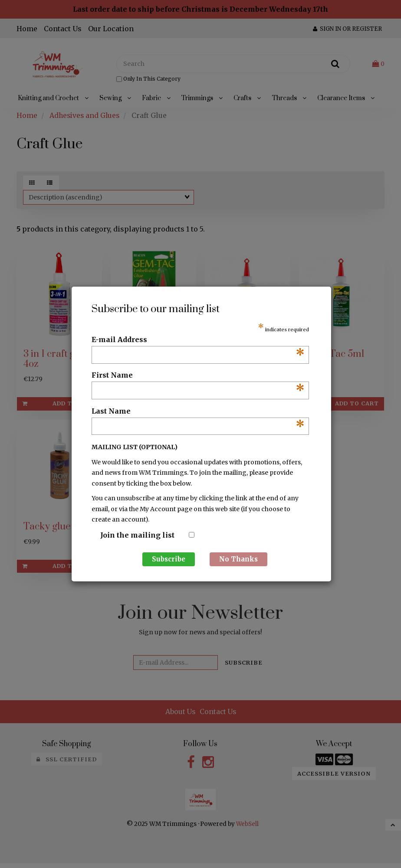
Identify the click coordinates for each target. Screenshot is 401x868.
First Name (198, 375)
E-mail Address (198, 340)
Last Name (198, 411)
